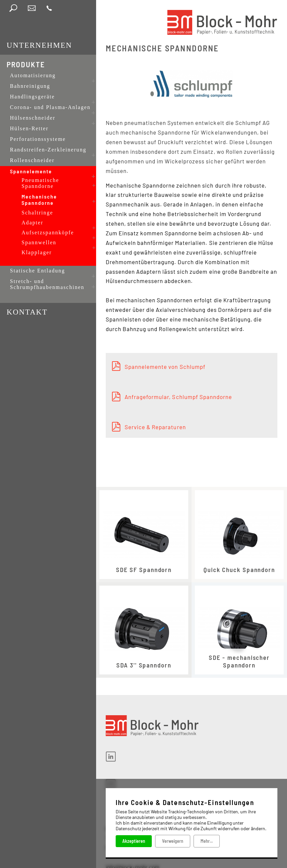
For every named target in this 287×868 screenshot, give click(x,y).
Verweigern (173, 841)
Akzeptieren (134, 841)
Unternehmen (39, 45)
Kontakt (27, 287)
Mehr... (207, 841)
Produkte (26, 64)
